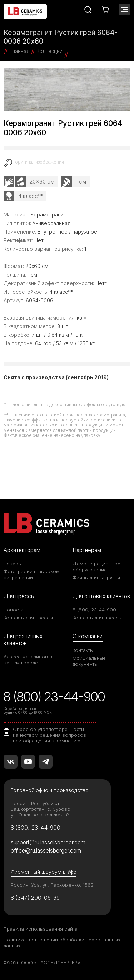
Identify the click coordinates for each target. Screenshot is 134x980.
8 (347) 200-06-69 (35, 898)
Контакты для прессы (28, 618)
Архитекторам (22, 550)
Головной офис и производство (50, 790)
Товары (13, 564)
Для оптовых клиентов (101, 596)
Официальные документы (89, 661)
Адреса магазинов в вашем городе (28, 660)
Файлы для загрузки (96, 577)
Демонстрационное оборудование (96, 567)
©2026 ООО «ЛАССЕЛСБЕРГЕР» (42, 962)
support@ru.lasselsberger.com (48, 842)
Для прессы (19, 596)
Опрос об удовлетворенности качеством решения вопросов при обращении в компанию (49, 735)
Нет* (101, 283)
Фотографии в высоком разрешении (32, 574)
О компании (88, 636)
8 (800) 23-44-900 (94, 610)
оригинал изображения (39, 162)
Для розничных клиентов (23, 640)
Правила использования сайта (41, 929)
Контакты (83, 650)
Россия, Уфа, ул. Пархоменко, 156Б (52, 885)
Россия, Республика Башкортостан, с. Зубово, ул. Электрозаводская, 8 (41, 809)
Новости (14, 610)
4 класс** (31, 196)
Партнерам (87, 550)
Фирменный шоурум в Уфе (44, 872)
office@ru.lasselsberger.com (46, 851)
